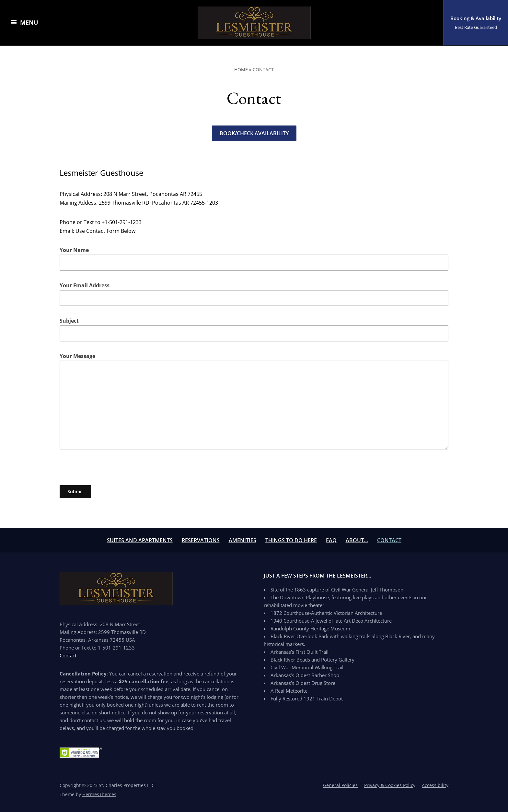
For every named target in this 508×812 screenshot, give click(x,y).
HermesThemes (99, 794)
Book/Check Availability (254, 133)
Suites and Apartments (140, 540)
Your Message (254, 401)
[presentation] (109, 472)
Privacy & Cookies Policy (390, 785)
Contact (389, 540)
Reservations (201, 540)
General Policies (340, 785)
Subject (254, 329)
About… (357, 540)
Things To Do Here (291, 540)
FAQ (331, 540)
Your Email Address (254, 294)
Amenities (242, 540)
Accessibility (435, 785)
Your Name (254, 259)
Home (241, 70)
